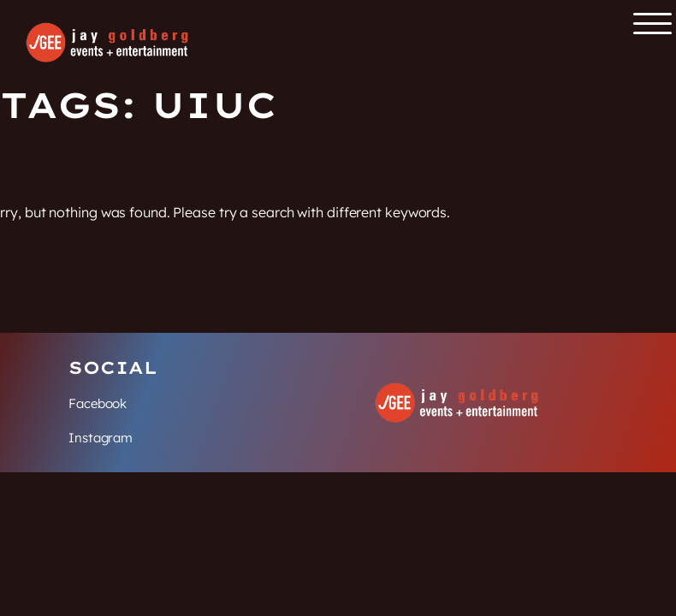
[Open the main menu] (652, 24)
